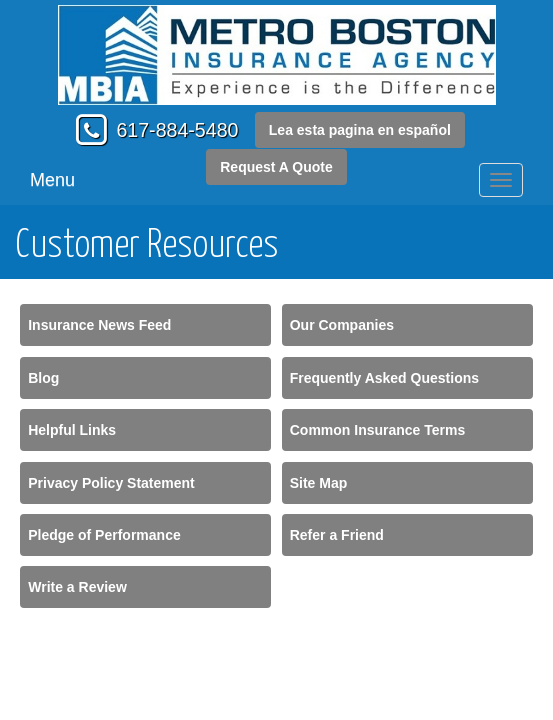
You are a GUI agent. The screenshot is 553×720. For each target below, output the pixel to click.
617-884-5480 (177, 130)
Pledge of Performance (104, 535)
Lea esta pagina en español (360, 130)
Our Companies (342, 325)
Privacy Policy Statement (111, 483)
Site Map (319, 483)
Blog (43, 378)
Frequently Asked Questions (384, 378)
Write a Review (77, 587)
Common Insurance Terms (378, 430)
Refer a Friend (337, 535)
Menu (52, 180)
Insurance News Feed (99, 325)
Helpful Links (72, 430)
